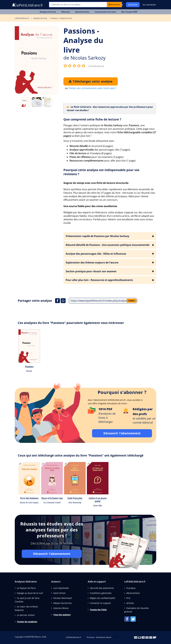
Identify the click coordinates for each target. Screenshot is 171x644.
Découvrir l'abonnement (122, 433)
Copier (132, 301)
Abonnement (133, 593)
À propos (131, 588)
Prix (128, 598)
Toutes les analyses (27, 622)
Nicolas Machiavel (63, 598)
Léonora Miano (61, 608)
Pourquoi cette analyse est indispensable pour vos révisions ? (101, 172)
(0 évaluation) (96, 66)
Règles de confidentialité (102, 598)
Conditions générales (101, 593)
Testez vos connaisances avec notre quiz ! (92, 88)
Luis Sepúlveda (61, 588)
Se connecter (149, 5)
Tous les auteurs (62, 615)
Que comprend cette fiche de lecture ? (92, 119)
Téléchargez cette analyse (91, 81)
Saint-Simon (60, 593)
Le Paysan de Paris (26, 588)
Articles (130, 603)
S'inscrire (133, 5)
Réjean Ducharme (63, 603)
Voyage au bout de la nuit (30, 593)
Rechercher (114, 4)
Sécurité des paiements (102, 588)
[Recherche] (78, 5)
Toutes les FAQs (98, 610)
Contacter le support (100, 603)
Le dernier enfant (26, 615)
